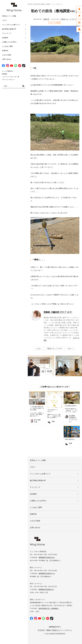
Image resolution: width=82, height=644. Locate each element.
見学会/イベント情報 (9, 16)
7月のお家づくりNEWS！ (53, 411)
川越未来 (46, 19)
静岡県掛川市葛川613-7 (46, 590)
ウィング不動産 (6, 71)
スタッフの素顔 (55, 23)
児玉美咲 (72, 416)
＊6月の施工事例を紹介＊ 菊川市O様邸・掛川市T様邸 (37, 408)
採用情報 (4, 74)
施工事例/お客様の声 (9, 29)
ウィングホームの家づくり (11, 25)
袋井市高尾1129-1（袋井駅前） (49, 609)
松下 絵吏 (37, 420)
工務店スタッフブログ (68, 19)
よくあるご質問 (7, 46)
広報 (53, 421)
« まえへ (39, 349)
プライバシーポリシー (8, 80)
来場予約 (5, 51)
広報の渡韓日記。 (70, 439)
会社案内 (5, 38)
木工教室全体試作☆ (71, 406)
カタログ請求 (7, 55)
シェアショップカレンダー (10, 77)
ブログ (4, 20)
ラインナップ (7, 33)
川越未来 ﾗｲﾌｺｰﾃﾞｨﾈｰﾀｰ (58, 312)
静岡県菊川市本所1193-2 (47, 558)
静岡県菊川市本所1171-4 (47, 574)
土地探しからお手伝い (10, 42)
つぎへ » (70, 349)
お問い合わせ (7, 59)
